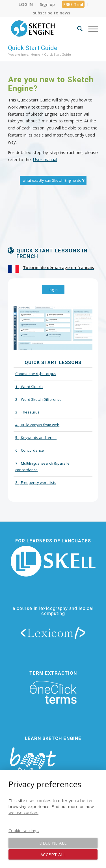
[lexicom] (53, 633)
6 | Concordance (30, 450)
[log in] (53, 290)
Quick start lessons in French (52, 254)
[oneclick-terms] (53, 692)
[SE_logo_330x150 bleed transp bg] (44, 29)
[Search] (77, 29)
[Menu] (90, 29)
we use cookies (23, 812)
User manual (45, 159)
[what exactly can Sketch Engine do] (53, 180)
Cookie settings (24, 830)
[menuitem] (26, 4)
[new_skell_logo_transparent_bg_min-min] (53, 561)
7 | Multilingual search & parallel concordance (43, 467)
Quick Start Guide (33, 48)
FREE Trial (73, 4)
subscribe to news (52, 13)
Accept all (53, 854)
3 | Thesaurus (27, 412)
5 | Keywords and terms (36, 438)
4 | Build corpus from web (37, 425)
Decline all (53, 843)
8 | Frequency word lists (36, 482)
